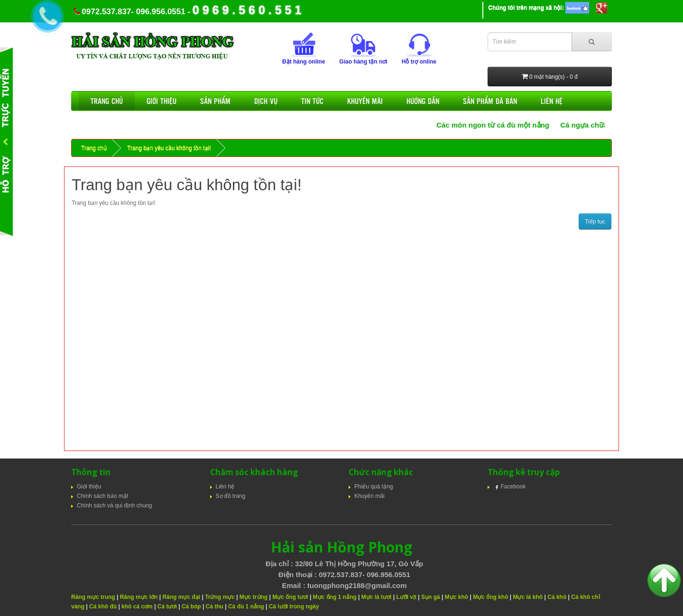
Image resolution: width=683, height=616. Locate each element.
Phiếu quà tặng (374, 487)
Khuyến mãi (365, 101)
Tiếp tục (595, 221)
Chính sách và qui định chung (114, 506)
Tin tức (312, 101)
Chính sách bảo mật (102, 496)
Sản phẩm (215, 101)
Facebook (510, 487)
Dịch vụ (266, 101)
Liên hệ (552, 101)
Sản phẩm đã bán (490, 101)
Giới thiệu (162, 101)
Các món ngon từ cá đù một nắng (499, 125)
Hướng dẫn (423, 101)
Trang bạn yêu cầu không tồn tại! (169, 148)
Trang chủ (107, 101)
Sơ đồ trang (231, 496)
